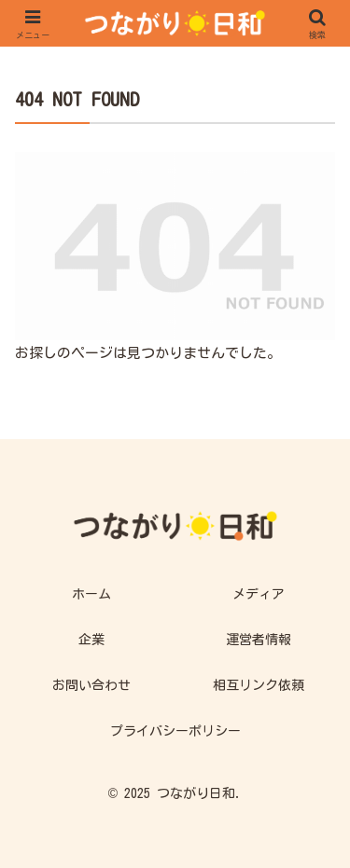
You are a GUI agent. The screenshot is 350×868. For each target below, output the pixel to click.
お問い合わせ (91, 685)
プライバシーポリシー (175, 731)
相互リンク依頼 (259, 685)
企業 (91, 640)
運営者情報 (259, 640)
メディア (259, 594)
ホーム (91, 594)
